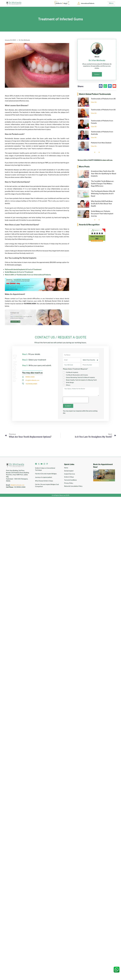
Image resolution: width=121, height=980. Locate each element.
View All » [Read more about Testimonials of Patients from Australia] (94, 137)
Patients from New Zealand (101, 143)
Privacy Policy (69, 483)
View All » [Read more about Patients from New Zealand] (94, 146)
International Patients (89, 3)
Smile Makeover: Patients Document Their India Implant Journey (102, 214)
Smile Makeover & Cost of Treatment (19, 272)
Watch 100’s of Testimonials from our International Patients (28, 275)
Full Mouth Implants (72, 372)
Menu (111, 3)
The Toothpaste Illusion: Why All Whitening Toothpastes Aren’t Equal (103, 194)
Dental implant (69, 471)
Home (66, 468)
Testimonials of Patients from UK (103, 99)
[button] (101, 86)
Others (68, 385)
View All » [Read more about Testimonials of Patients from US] (94, 113)
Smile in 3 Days (69, 477)
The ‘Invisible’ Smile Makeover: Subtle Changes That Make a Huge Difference (102, 184)
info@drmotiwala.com (17, 485)
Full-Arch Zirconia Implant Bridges (46, 474)
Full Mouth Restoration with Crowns (77, 375)
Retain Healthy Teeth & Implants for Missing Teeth (81, 380)
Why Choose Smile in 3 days (44, 481)
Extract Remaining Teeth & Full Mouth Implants (80, 377)
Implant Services (70, 474)
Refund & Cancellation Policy (73, 486)
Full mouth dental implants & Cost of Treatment (23, 269)
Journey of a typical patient (44, 477)
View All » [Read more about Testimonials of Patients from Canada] (94, 126)
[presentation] (76, 400)
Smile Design (70, 382)
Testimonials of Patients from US (103, 110)
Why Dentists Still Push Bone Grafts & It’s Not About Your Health (102, 204)
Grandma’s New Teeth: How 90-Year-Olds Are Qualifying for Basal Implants (103, 174)
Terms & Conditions (70, 480)
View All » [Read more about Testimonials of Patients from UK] (94, 102)
